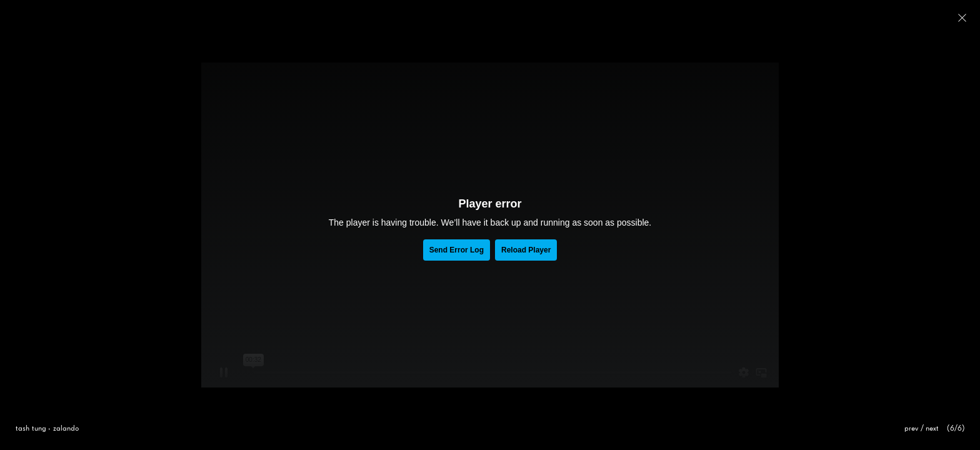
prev (912, 429)
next (932, 429)
